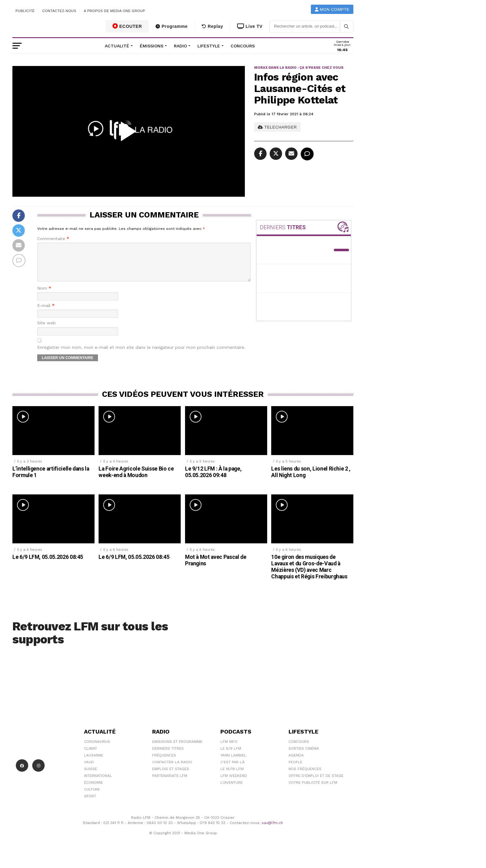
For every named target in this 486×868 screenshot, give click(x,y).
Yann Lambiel (233, 763)
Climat (91, 756)
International (98, 783)
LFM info (229, 749)
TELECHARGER (277, 127)
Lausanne (94, 763)
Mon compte (332, 9)
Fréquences (164, 763)
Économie (93, 790)
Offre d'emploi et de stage (316, 783)
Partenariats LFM (170, 783)
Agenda (296, 763)
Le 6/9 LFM (231, 756)
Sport (90, 804)
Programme (172, 26)
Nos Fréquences (305, 776)
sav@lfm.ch (272, 830)
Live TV (250, 26)
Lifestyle (209, 46)
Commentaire (53, 239)
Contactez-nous (59, 11)
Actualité (117, 46)
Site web (46, 330)
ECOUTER (127, 26)
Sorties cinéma (304, 756)
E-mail (46, 313)
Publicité (25, 11)
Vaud (89, 769)
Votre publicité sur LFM (313, 790)
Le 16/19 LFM (232, 776)
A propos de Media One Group (115, 11)
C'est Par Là (232, 769)
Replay (212, 26)
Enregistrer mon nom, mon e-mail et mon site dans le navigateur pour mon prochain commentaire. (141, 355)
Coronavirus (97, 749)
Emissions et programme (177, 749)
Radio (180, 46)
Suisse (91, 776)
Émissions (152, 46)
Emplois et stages (171, 776)
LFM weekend (234, 783)
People (295, 769)
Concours (243, 46)
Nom (44, 296)
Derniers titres (168, 756)
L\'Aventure (232, 790)
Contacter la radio (172, 769)
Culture (92, 797)
